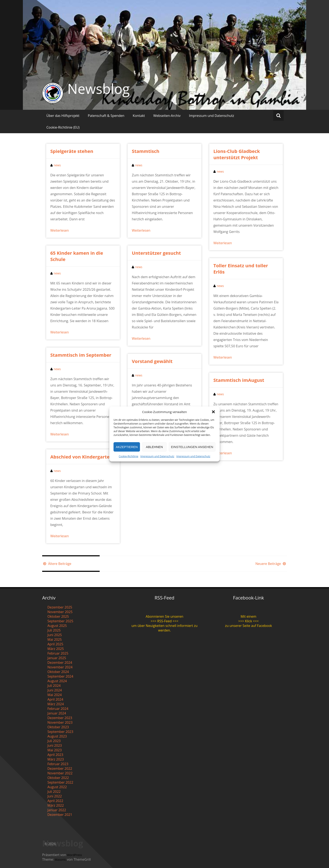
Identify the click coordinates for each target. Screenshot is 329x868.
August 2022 (57, 787)
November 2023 (60, 722)
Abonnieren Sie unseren (164, 616)
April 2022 (55, 801)
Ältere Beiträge (57, 564)
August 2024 (57, 681)
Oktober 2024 (58, 672)
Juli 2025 (54, 630)
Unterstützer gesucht (156, 253)
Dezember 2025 (60, 607)
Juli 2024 (54, 686)
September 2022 (60, 782)
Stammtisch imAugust (239, 380)
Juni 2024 (55, 690)
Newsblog (99, 89)
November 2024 (60, 667)
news (57, 165)
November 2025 (60, 612)
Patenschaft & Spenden (106, 116)
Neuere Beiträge (271, 564)
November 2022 (60, 773)
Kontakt (139, 116)
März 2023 (56, 759)
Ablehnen (154, 447)
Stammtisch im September (81, 355)
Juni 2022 (55, 796)
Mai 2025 (55, 639)
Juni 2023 (55, 745)
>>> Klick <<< (249, 621)
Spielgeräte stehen (72, 151)
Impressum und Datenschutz (157, 456)
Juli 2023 (54, 741)
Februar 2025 (58, 653)
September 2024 (60, 676)
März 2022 (56, 805)
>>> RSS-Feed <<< (164, 621)
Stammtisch (146, 151)
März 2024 (56, 704)
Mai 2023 (55, 750)
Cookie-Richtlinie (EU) (63, 127)
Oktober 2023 (58, 727)
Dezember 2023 (60, 718)
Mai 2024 (55, 695)
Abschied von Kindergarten (82, 457)
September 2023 (60, 732)
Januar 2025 (57, 658)
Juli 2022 (54, 792)
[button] (213, 412)
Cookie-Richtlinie (129, 456)
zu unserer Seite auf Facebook (248, 626)
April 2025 (55, 644)
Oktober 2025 (58, 616)
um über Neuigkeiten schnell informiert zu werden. (165, 628)
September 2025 (60, 621)
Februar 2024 (58, 709)
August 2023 (57, 736)
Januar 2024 (57, 713)
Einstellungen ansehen (192, 447)
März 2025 (56, 649)
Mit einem (249, 616)
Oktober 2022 (58, 778)
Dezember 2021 (60, 815)
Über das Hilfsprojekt (63, 116)
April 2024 (55, 699)
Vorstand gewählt (152, 361)
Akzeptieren (127, 447)
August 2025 (57, 626)
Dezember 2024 (60, 663)
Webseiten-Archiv (167, 116)
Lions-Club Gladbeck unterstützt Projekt (237, 154)
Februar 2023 (58, 764)
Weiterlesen (60, 230)
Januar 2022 (57, 810)
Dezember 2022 (60, 769)
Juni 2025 (55, 635)
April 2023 (55, 755)
